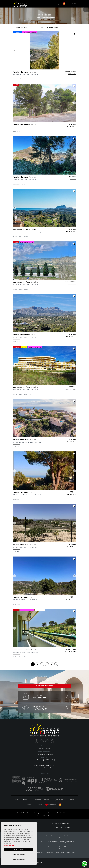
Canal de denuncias (66, 813)
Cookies (50, 813)
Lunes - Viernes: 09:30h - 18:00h (44, 766)
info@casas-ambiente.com (44, 754)
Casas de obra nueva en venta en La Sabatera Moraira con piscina (61, 853)
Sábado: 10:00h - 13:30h (44, 768)
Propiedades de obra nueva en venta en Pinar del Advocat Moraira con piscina (61, 842)
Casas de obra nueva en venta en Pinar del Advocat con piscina (61, 837)
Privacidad (44, 813)
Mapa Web (56, 813)
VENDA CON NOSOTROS (45, 686)
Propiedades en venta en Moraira (61, 827)
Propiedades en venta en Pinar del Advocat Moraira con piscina (61, 848)
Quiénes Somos (61, 800)
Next (75, 50)
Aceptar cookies (19, 849)
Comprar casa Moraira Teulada (61, 823)
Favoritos (51, 805)
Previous (14, 50)
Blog (29, 805)
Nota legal (37, 813)
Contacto (38, 805)
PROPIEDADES (27, 800)
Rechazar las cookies (19, 860)
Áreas (72, 800)
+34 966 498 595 (44, 749)
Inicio (17, 800)
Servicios (48, 800)
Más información (10, 845)
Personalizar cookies (19, 854)
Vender (38, 800)
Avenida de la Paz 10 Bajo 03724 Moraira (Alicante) (44, 760)
